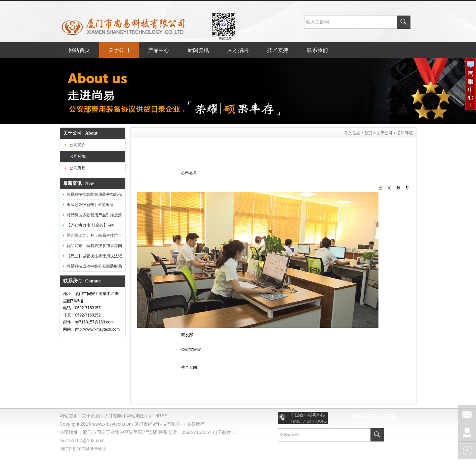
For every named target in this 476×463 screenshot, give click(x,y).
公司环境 (78, 156)
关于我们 (91, 416)
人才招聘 (238, 50)
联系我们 (317, 50)
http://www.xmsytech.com (97, 329)
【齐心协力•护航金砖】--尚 (90, 225)
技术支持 (278, 50)
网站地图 (136, 416)
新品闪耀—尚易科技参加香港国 (94, 246)
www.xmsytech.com (113, 424)
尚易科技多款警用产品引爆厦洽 (94, 215)
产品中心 (159, 50)
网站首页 (79, 50)
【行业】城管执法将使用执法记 (94, 256)
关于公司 (119, 50)
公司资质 (78, 168)
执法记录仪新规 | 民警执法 (90, 205)
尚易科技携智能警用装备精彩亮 (94, 194)
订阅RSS (158, 416)
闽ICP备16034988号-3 (83, 449)
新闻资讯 (198, 50)
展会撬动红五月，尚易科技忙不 (94, 235)
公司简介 (78, 145)
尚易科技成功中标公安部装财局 (94, 266)
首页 (368, 133)
